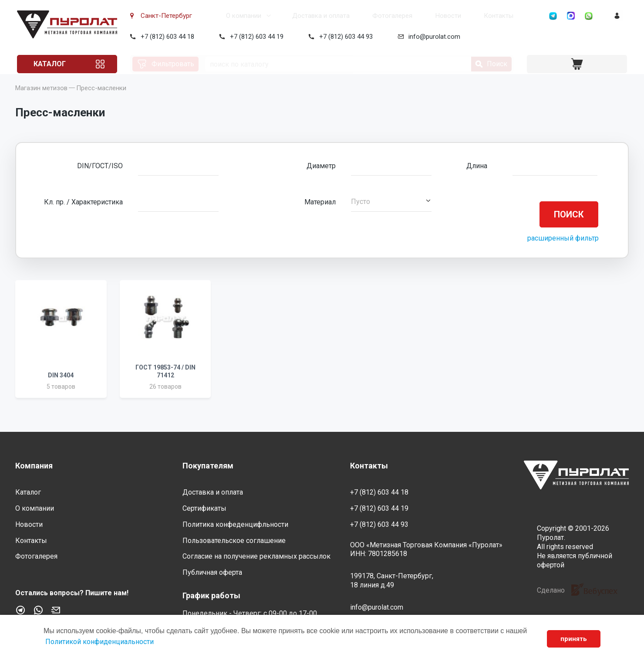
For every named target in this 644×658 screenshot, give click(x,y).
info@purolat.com (433, 37)
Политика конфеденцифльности (235, 524)
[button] (391, 214)
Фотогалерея (363, 16)
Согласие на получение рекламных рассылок (256, 556)
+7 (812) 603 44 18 (166, 37)
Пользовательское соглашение (234, 541)
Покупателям (208, 466)
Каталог (49, 64)
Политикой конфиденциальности (99, 642)
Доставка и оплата (293, 16)
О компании (219, 16)
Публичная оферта (212, 572)
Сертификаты (204, 508)
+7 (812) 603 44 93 (344, 37)
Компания (34, 466)
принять (574, 639)
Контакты (464, 16)
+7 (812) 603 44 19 (255, 37)
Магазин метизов (41, 100)
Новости (416, 16)
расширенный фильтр (563, 251)
